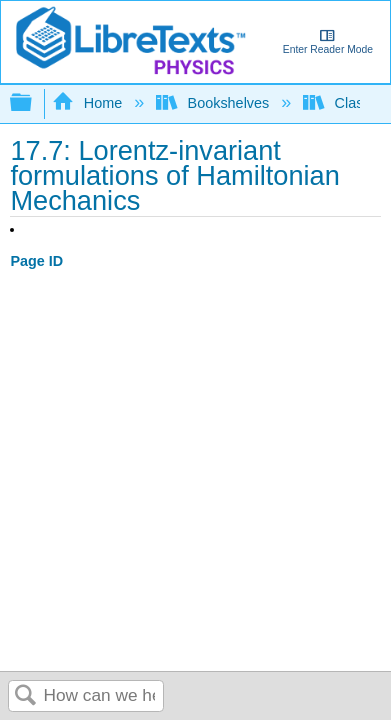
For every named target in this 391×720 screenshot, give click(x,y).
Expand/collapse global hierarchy (34, 103)
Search (26, 696)
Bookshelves (214, 103)
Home (89, 103)
